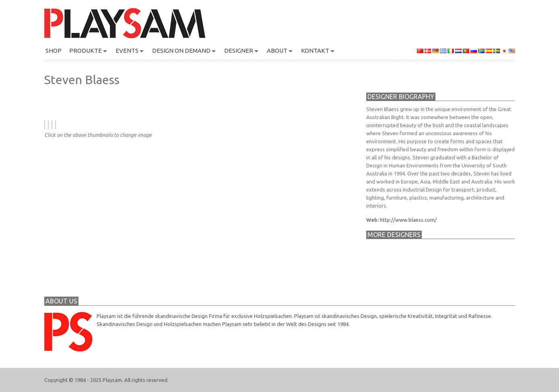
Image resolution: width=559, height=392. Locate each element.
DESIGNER (239, 51)
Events (127, 51)
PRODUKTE (86, 51)
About (277, 51)
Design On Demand (181, 51)
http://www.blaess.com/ (408, 220)
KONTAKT (315, 51)
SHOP (54, 51)
